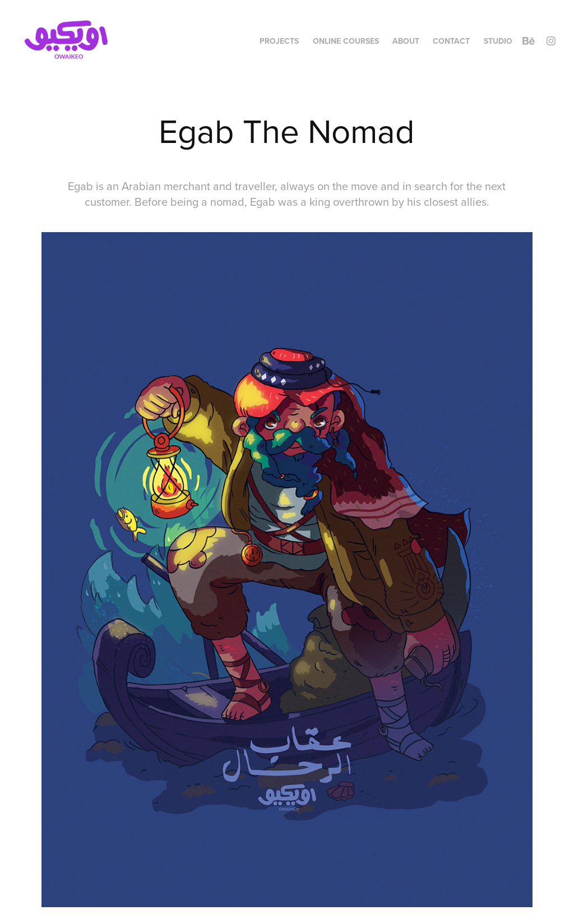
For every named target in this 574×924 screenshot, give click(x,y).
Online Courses (346, 41)
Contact (451, 41)
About (406, 41)
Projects (279, 41)
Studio (498, 41)
